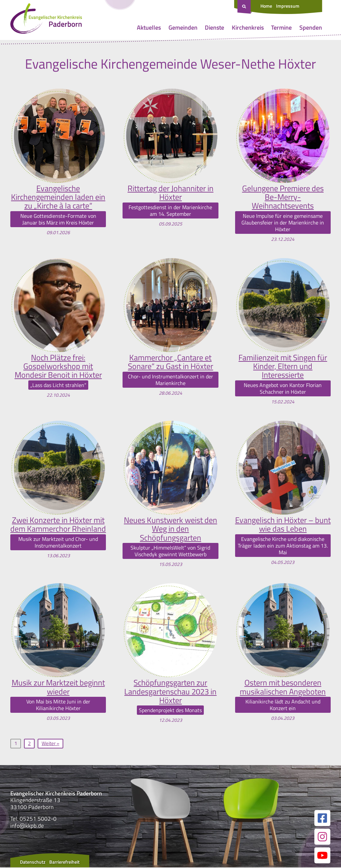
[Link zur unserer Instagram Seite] (322, 837)
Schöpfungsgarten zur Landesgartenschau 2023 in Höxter (170, 692)
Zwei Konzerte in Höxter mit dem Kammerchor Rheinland (58, 525)
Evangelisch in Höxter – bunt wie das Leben (283, 525)
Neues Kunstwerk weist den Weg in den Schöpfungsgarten (170, 529)
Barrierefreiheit (64, 863)
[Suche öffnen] (245, 7)
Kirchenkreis (248, 27)
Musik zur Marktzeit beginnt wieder (58, 688)
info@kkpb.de (27, 826)
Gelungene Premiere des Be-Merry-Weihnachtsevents (283, 197)
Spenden (311, 27)
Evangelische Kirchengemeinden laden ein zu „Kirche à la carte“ (58, 197)
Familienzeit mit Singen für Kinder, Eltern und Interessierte (283, 366)
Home (266, 6)
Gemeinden (183, 27)
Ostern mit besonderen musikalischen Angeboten (283, 688)
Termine (281, 27)
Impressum (288, 6)
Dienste (214, 27)
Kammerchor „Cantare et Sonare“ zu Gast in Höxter (170, 362)
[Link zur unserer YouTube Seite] (322, 856)
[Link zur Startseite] (46, 20)
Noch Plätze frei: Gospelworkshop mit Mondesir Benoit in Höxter (58, 366)
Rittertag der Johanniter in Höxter (170, 193)
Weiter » (50, 744)
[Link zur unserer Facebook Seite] (322, 819)
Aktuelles (149, 27)
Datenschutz (33, 863)
